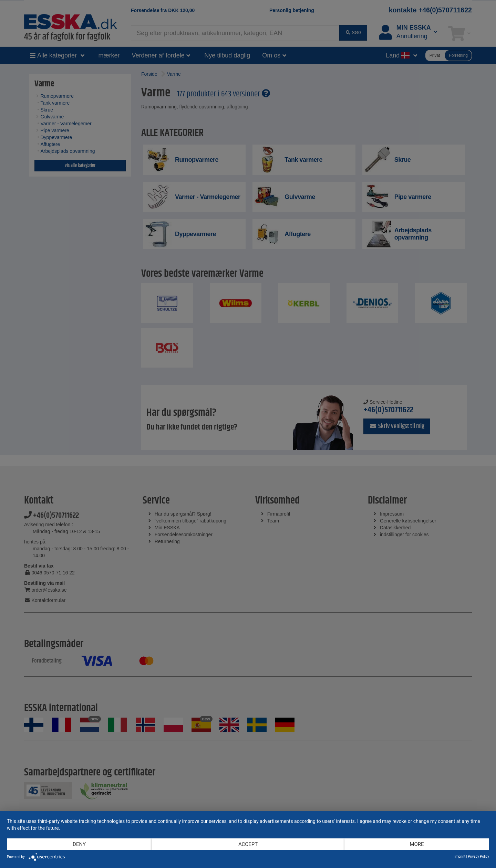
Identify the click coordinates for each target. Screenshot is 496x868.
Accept (248, 844)
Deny (79, 844)
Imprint (460, 856)
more (417, 844)
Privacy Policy (478, 856)
